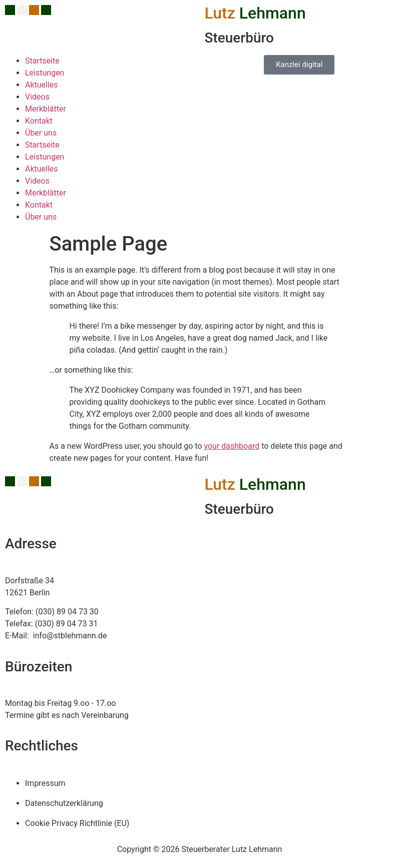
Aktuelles (42, 85)
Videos (37, 97)
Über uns (41, 133)
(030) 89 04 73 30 (67, 612)
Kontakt (39, 121)
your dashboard (232, 446)
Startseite (42, 61)
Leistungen (45, 73)
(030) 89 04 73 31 (67, 624)
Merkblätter (46, 109)
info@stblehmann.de (69, 636)
